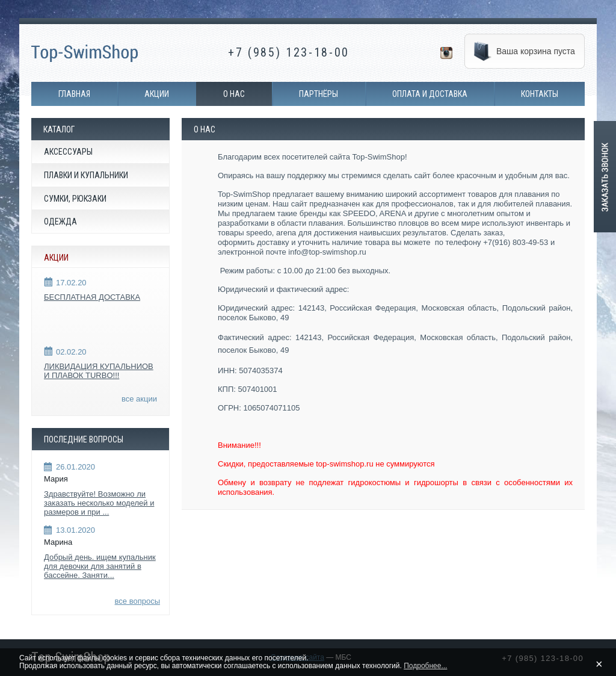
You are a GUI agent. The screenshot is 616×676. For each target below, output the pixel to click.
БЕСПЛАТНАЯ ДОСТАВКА (92, 297)
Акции (157, 94)
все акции (139, 399)
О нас (234, 94)
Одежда (60, 222)
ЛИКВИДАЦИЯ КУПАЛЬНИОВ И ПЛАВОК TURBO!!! (99, 371)
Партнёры (319, 94)
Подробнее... (425, 666)
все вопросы (137, 601)
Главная (74, 94)
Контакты (540, 94)
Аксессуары (68, 152)
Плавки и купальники (86, 175)
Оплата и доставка (430, 94)
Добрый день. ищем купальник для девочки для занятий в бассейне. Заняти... (100, 566)
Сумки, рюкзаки (75, 199)
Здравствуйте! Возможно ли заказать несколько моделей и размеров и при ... (99, 503)
